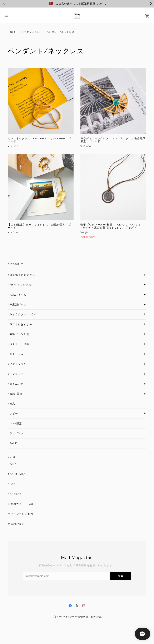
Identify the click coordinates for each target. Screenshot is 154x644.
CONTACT (14, 494)
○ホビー (13, 414)
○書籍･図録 (15, 394)
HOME (12, 464)
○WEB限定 (15, 424)
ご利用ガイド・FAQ (20, 504)
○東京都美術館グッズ (21, 275)
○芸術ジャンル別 (19, 334)
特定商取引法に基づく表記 (88, 617)
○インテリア (16, 374)
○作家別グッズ (17, 305)
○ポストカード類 (19, 344)
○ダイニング (16, 384)
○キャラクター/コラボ (22, 314)
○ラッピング (16, 433)
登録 (121, 576)
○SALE (12, 443)
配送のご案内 (16, 524)
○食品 (11, 404)
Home (12, 32)
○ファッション (31, 32)
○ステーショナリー (20, 354)
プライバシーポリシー (63, 617)
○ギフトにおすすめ (20, 324)
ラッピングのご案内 (20, 514)
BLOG (12, 484)
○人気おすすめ (17, 295)
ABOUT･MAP (17, 474)
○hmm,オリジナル (20, 285)
